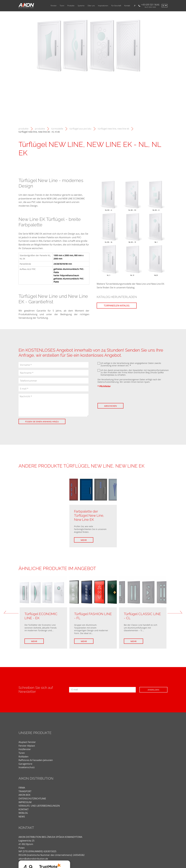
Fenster (54, 6)
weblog (23, 813)
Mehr (84, 540)
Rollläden (23, 757)
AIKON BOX (24, 795)
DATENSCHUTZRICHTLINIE (32, 799)
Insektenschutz (27, 767)
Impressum (25, 802)
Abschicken (110, 406)
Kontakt (127, 6)
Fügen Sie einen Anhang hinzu (42, 422)
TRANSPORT (25, 791)
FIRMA (22, 788)
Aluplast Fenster (27, 742)
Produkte (71, 6)
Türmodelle (57, 129)
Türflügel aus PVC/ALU (80, 129)
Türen (62, 6)
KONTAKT (24, 809)
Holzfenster (25, 749)
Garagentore (25, 764)
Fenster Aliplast (27, 746)
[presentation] (119, 395)
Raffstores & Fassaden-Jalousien (36, 760)
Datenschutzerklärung (108, 382)
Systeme (81, 6)
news (22, 817)
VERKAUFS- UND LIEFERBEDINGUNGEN (39, 806)
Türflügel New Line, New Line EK (113, 129)
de (163, 6)
